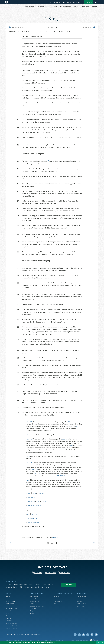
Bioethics (9, 615)
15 (51, 31)
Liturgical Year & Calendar (38, 605)
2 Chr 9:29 (60, 475)
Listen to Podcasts (51, 571)
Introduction (14, 31)
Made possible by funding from (80, 640)
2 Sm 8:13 (35, 509)
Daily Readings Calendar (60, 2)
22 (70, 31)
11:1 (28, 421)
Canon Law (9, 618)
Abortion (9, 596)
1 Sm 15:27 (35, 518)
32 (33, 522)
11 (29, 488)
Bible (8, 613)
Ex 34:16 (34, 497)
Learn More (68, 584)
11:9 (29, 501)
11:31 (29, 522)
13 (46, 31)
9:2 (47, 501)
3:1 (70, 421)
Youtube (85, 634)
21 (67, 31)
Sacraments (33, 608)
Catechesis (9, 620)
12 (43, 31)
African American (11, 601)
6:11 (41, 501)
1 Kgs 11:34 (38, 505)
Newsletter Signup (83, 603)
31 (65, 475)
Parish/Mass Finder (83, 596)
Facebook (81, 634)
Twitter (77, 634)
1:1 (33, 469)
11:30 (29, 518)
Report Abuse (77, 2)
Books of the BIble (35, 598)
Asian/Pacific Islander (13, 608)
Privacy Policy (57, 537)
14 (49, 31)
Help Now (89, 2)
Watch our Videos (64, 571)
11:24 (29, 514)
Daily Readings (54, 2)
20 (65, 31)
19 (62, 31)
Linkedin (89, 634)
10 (38, 31)
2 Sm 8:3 (34, 514)
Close (99, 642)
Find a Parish (67, 2)
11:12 (29, 505)
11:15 (29, 509)
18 (59, 31)
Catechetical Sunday (12, 622)
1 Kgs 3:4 (34, 501)
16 (54, 31)
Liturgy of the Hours (36, 610)
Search (96, 2)
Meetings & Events (59, 601)
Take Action (57, 596)
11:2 (28, 434)
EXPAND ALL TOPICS (12, 628)
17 (57, 31)
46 (68, 438)
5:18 (71, 445)
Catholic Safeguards (12, 625)
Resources (81, 598)
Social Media (81, 605)
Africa (8, 598)
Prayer (32, 603)
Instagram (92, 634)
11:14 (29, 438)
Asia (7, 605)
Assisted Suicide (11, 610)
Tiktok (96, 634)
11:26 (29, 462)
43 (32, 462)
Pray (55, 603)
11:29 (29, 479)
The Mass (33, 613)
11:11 (78, 449)
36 (43, 505)
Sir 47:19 (42, 492)
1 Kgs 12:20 (38, 522)
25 (32, 438)
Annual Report (10, 603)
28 (40, 518)
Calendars (80, 601)
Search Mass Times (36, 601)
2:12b (65, 438)
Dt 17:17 (35, 492)
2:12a (37, 469)
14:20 (39, 473)
